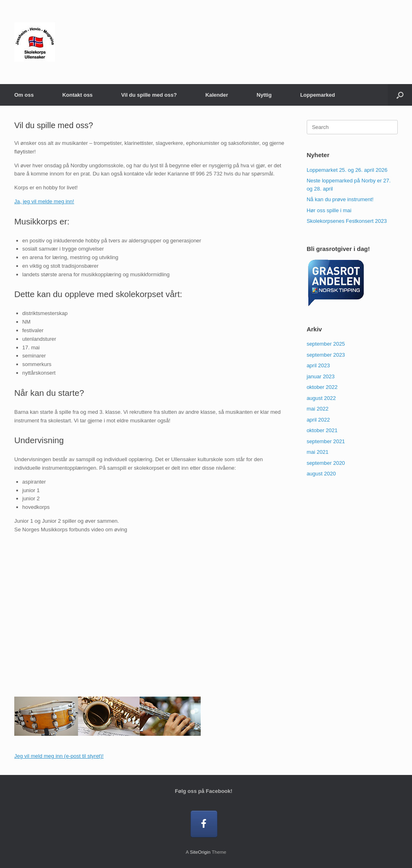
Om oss (24, 95)
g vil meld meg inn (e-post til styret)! (62, 756)
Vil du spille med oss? (149, 95)
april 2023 (318, 365)
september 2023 (326, 355)
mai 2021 (318, 452)
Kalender (217, 95)
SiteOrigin (200, 852)
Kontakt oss (78, 95)
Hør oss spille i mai (329, 210)
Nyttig (264, 95)
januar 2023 (321, 376)
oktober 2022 (322, 387)
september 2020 (326, 463)
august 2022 (321, 398)
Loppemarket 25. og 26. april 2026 (347, 170)
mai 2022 (318, 409)
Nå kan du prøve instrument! (340, 199)
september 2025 (326, 344)
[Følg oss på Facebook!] (204, 824)
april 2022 (318, 420)
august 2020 (321, 474)
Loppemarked (318, 95)
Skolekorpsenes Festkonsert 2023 (347, 221)
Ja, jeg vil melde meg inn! (44, 201)
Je (17, 756)
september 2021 (326, 441)
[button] (400, 95)
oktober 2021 (322, 430)
